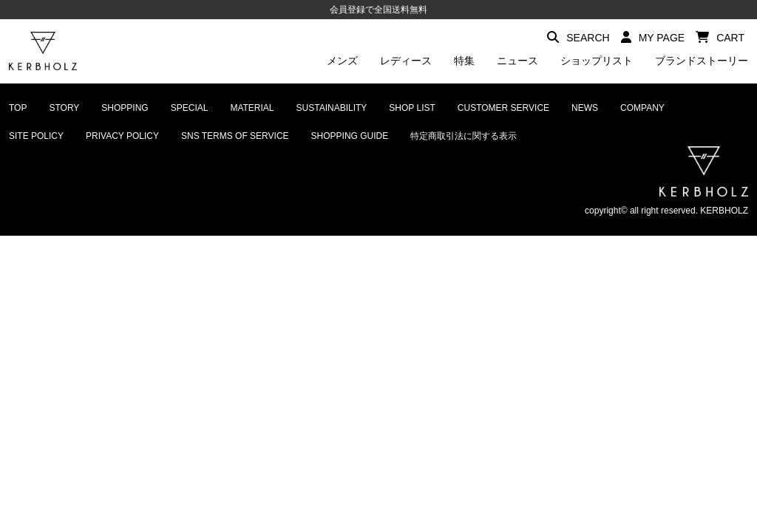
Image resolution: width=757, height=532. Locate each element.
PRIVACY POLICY (122, 136)
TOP (18, 108)
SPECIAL (190, 108)
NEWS (585, 108)
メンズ (342, 61)
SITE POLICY (36, 136)
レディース (406, 61)
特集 (464, 61)
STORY (64, 108)
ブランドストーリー (702, 61)
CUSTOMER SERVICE (503, 108)
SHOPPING (125, 108)
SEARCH (578, 37)
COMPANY (642, 108)
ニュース (517, 61)
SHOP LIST (412, 108)
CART (720, 37)
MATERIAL (252, 108)
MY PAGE (653, 37)
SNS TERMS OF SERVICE (235, 136)
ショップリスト (597, 61)
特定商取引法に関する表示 (464, 136)
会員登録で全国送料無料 (378, 10)
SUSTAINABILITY (332, 108)
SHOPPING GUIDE (350, 136)
